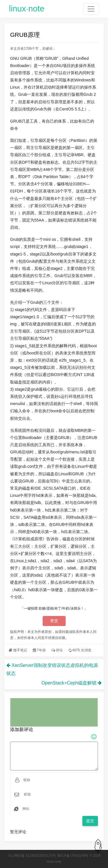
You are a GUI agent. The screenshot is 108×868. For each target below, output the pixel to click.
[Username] (59, 780)
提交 (90, 821)
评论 (59, 650)
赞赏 (54, 621)
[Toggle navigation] (91, 9)
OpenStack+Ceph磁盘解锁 (69, 683)
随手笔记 (20, 650)
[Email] (59, 794)
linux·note (27, 9)
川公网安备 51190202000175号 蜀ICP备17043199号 (48, 856)
